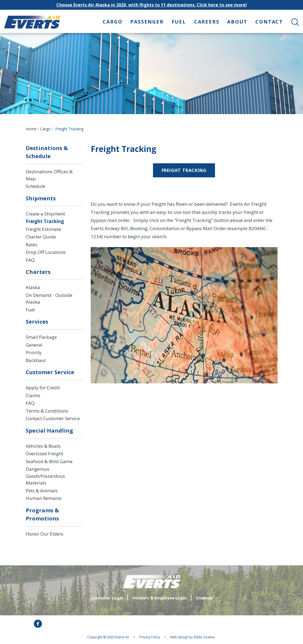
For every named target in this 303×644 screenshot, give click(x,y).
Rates (32, 245)
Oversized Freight (44, 454)
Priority (34, 352)
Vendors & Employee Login (159, 598)
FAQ (30, 260)
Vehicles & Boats (43, 446)
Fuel (179, 22)
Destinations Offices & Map (49, 175)
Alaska (33, 287)
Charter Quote (41, 237)
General (34, 345)
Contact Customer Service (53, 418)
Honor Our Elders (45, 534)
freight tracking (184, 170)
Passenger (147, 22)
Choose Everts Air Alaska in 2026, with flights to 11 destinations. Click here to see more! (152, 5)
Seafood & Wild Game (49, 461)
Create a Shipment (45, 214)
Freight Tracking (45, 221)
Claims (33, 395)
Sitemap (204, 598)
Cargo (112, 22)
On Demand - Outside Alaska (49, 299)
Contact (269, 22)
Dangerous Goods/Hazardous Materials (45, 476)
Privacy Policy (150, 637)
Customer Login (107, 598)
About (237, 22)
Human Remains (44, 498)
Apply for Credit (43, 388)
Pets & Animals (42, 491)
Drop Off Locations (46, 252)
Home (31, 129)
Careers (207, 22)
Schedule (35, 186)
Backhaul (36, 360)
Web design (179, 637)
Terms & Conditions (47, 411)
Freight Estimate (43, 229)
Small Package (41, 337)
